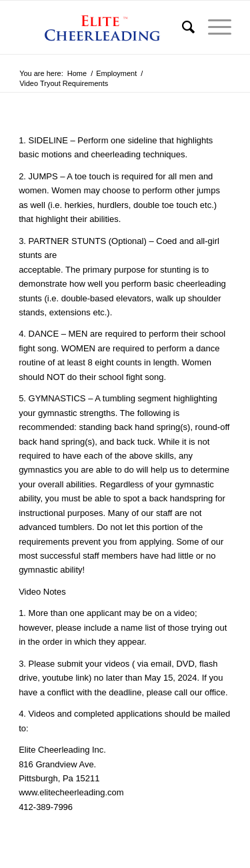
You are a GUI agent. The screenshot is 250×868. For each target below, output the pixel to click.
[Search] (182, 27)
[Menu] (213, 27)
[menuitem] (182, 27)
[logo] (104, 27)
